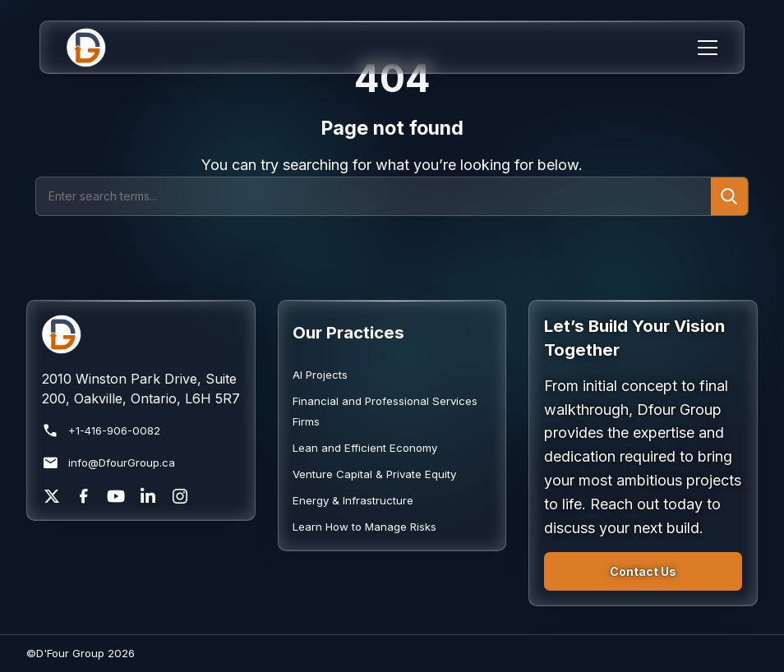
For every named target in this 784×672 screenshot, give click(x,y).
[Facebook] (84, 496)
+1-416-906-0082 (101, 431)
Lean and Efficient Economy (365, 448)
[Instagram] (180, 496)
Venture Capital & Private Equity (374, 474)
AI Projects (320, 375)
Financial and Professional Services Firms (385, 411)
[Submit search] (729, 196)
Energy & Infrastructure (353, 500)
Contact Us (643, 571)
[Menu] (708, 47)
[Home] (97, 47)
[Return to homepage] (141, 334)
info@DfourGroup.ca (108, 463)
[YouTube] (116, 496)
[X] (52, 496)
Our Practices (348, 332)
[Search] (374, 196)
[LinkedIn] (148, 496)
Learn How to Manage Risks (364, 527)
